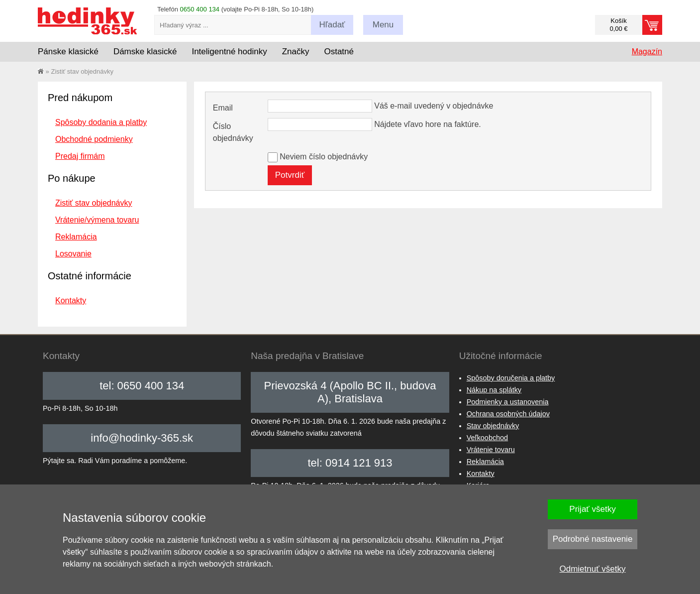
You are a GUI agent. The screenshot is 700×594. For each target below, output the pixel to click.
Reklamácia (76, 237)
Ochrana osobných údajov (508, 414)
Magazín (647, 52)
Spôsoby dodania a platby (101, 122)
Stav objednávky (493, 426)
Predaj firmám (80, 156)
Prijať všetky (592, 509)
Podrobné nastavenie (593, 539)
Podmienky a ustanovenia (508, 402)
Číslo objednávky (233, 132)
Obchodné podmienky (94, 139)
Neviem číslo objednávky (324, 157)
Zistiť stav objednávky (94, 203)
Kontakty (71, 300)
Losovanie (73, 254)
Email (223, 108)
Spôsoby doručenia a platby (511, 378)
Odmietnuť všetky (593, 569)
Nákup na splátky (494, 390)
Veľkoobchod (487, 438)
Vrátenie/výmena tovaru (97, 220)
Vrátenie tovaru (491, 450)
